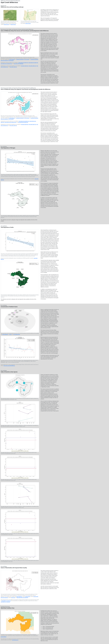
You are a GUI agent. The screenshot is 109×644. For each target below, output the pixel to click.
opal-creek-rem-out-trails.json (23, 122)
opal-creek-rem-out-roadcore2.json (10, 122)
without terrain (6, 24)
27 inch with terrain (17, 334)
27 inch (10, 334)
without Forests (13, 24)
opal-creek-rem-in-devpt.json (23, 63)
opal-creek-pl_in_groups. (5, 602)
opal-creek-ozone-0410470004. (9, 366)
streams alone (28, 596)
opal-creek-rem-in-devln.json (33, 63)
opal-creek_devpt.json (25, 66)
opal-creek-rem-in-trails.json (19, 64)
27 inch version (27, 59)
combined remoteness (20, 59)
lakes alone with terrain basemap (23, 597)
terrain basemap (12, 59)
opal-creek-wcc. (15, 640)
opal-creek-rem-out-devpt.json (24, 121)
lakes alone (13, 597)
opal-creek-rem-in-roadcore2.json (6, 64)
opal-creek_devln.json (32, 66)
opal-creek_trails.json (13, 67)
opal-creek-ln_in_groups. (6, 601)
